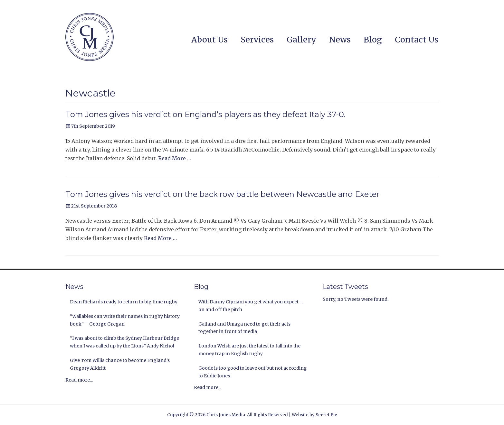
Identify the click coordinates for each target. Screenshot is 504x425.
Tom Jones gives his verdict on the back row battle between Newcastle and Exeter (222, 194)
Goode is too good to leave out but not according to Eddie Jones (253, 372)
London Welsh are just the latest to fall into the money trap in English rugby (249, 350)
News (340, 40)
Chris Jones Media (226, 415)
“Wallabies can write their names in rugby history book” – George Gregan (125, 320)
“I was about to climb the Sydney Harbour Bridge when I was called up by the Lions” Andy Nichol (124, 342)
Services (257, 40)
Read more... (79, 380)
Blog (373, 40)
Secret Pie (326, 415)
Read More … (175, 158)
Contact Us (417, 40)
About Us (209, 40)
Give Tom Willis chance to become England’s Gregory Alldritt (120, 364)
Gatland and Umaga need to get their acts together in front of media (244, 328)
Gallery (301, 40)
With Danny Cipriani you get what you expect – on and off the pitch (251, 306)
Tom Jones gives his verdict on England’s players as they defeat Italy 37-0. (205, 114)
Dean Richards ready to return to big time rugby (124, 302)
